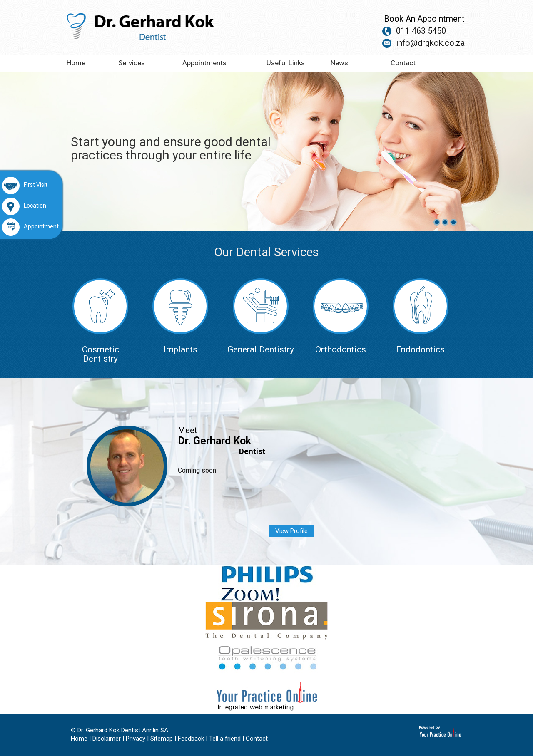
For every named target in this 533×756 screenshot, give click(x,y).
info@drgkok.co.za (430, 43)
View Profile (291, 531)
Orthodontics (341, 316)
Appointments (204, 63)
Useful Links (286, 63)
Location (24, 206)
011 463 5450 (421, 31)
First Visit (25, 186)
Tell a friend (225, 739)
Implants (180, 316)
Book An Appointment (424, 19)
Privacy (136, 739)
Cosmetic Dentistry (100, 321)
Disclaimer (107, 739)
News (339, 63)
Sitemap (162, 739)
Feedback (191, 739)
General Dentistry (261, 316)
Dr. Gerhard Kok (214, 441)
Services (132, 63)
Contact (403, 63)
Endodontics (421, 316)
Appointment (30, 227)
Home (76, 63)
